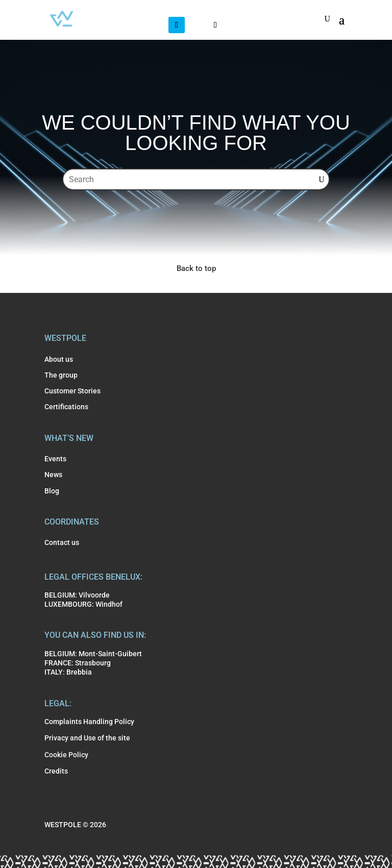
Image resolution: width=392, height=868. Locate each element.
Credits (56, 771)
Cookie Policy (66, 755)
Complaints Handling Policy (89, 722)
